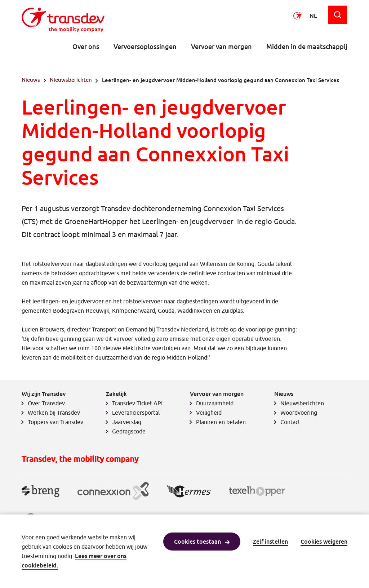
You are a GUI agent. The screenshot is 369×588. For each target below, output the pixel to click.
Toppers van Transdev (55, 422)
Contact (290, 422)
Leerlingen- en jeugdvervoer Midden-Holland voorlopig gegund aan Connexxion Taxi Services (221, 80)
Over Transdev (46, 403)
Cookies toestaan (202, 542)
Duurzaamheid (215, 403)
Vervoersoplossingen (145, 47)
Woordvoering (299, 413)
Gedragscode (129, 431)
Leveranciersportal (136, 413)
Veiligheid (209, 413)
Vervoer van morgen (221, 47)
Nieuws (31, 80)
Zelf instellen (270, 542)
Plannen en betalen (221, 422)
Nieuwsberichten (71, 80)
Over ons (86, 47)
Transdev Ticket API (137, 403)
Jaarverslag (127, 422)
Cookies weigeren (324, 542)
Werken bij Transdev (54, 413)
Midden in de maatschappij (307, 47)
